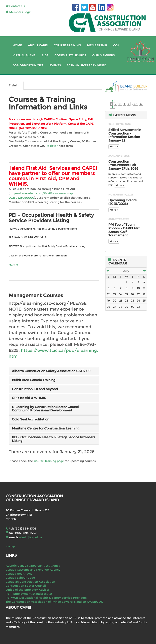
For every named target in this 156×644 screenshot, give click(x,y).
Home (17, 45)
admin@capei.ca (30, 537)
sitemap (10, 546)
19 (109, 301)
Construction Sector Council (26, 586)
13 (114, 294)
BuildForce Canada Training (34, 380)
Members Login (19, 12)
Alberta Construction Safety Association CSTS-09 (51, 371)
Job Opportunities (28, 65)
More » (114, 146)
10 (138, 288)
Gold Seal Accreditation (31, 419)
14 (121, 294)
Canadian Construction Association (30, 582)
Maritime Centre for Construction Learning (46, 428)
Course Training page (49, 461)
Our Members (104, 55)
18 (141, 104)
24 (138, 301)
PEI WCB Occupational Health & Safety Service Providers (46, 598)
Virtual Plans (24, 55)
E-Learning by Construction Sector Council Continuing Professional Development (46, 409)
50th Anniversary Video (87, 65)
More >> (14, 265)
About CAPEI (38, 45)
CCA (116, 45)
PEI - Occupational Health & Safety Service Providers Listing (53, 439)
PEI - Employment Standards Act (29, 594)
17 (135, 104)
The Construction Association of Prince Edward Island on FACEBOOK (54, 602)
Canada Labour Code (20, 578)
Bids (45, 55)
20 (115, 301)
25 (144, 301)
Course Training (67, 45)
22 (126, 301)
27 (115, 307)
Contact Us (15, 6)
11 (144, 288)
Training (15, 85)
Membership (97, 45)
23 (132, 301)
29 (127, 307)
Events (55, 65)
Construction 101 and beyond (35, 389)
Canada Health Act (19, 574)
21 (121, 301)
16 (132, 294)
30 (132, 307)
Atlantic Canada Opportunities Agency (33, 566)
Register (52, 146)
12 (108, 294)
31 (138, 307)
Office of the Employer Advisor (28, 590)
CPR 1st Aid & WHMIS (29, 398)
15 (127, 294)
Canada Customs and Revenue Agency (33, 570)
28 (121, 307)
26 (108, 307)
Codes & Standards (70, 55)
